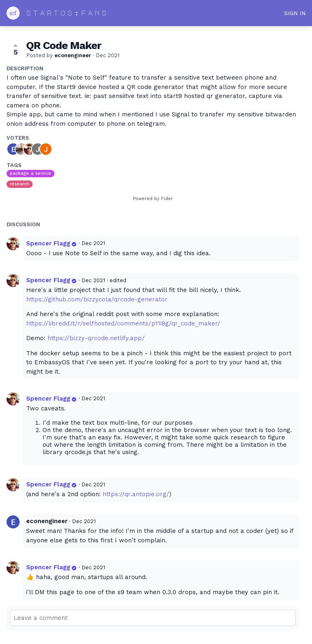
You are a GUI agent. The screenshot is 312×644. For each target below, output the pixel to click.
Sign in (295, 13)
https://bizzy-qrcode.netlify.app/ (96, 338)
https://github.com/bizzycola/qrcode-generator (97, 299)
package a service (30, 173)
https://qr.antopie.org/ (136, 494)
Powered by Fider (153, 199)
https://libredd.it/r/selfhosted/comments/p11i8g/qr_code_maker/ (123, 323)
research (20, 184)
